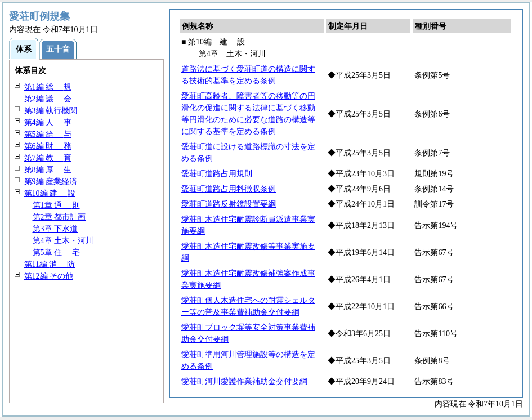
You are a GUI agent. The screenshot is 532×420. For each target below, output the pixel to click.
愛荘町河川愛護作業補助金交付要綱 (244, 381)
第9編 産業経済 (51, 182)
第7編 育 (48, 158)
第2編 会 (48, 99)
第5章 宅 (56, 253)
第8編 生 (48, 170)
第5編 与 (48, 134)
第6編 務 (48, 146)
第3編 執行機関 (51, 111)
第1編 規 (48, 87)
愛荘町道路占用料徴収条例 (229, 189)
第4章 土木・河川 (63, 241)
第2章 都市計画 (59, 217)
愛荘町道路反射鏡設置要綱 (229, 204)
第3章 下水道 (55, 229)
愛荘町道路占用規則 (217, 174)
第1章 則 (56, 205)
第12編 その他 (49, 276)
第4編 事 (48, 122)
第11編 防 (50, 264)
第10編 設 (50, 193)
